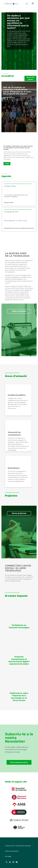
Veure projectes (19, 513)
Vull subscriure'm (19, 762)
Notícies (18, 97)
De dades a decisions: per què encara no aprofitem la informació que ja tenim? (18, 22)
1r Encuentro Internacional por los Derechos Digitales (16, 196)
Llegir (7, 164)
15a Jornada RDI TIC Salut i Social (15, 221)
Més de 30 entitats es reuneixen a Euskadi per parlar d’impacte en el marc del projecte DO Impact (17, 91)
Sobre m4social (19, 311)
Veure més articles (30, 78)
